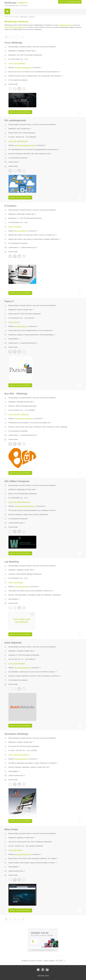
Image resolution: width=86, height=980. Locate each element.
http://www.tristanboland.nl (23, 68)
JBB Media (41, 976)
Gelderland (12, 51)
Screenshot (37, 68)
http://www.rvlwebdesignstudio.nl (25, 145)
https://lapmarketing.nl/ (22, 587)
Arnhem (20, 310)
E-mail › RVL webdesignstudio (18, 141)
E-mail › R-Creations (15, 227)
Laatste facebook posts (29, 247)
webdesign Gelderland (66, 25)
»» (23, 37)
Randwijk (20, 402)
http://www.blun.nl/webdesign (24, 419)
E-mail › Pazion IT (14, 322)
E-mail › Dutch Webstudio (17, 663)
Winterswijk (21, 214)
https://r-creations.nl (21, 231)
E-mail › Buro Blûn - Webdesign (19, 414)
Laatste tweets (14, 162)
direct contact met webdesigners (15, 27)
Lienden (20, 742)
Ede (18, 129)
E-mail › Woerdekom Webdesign (19, 755)
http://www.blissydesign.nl (23, 854)
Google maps (31, 51)
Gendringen (21, 51)
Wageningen (21, 489)
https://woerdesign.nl (21, 759)
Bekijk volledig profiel (20, 112)
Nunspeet (20, 651)
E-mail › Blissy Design (15, 850)
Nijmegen (20, 570)
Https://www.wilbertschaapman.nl (25, 506)
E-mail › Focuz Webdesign (17, 63)
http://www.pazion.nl (21, 326)
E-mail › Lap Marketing (16, 582)
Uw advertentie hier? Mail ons (43, 950)
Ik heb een (70, 2)
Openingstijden (14, 339)
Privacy (47, 976)
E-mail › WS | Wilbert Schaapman (19, 502)
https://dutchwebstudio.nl (22, 668)
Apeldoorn (20, 838)
